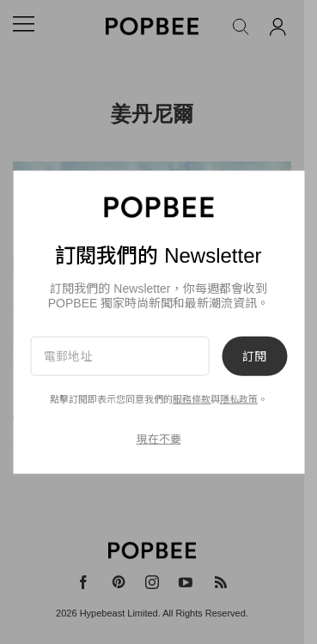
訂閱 (254, 355)
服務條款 (192, 399)
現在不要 (159, 439)
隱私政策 (239, 399)
